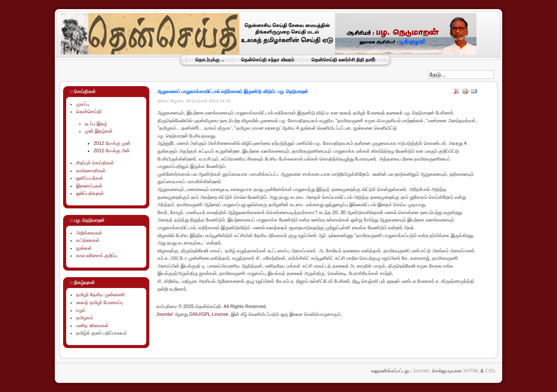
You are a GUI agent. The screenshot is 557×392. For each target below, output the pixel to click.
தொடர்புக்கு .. (210, 60)
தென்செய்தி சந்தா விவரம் (267, 60)
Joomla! (165, 314)
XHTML (471, 371)
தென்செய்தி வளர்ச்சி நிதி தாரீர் (344, 60)
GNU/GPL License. (210, 314)
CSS (490, 371)
